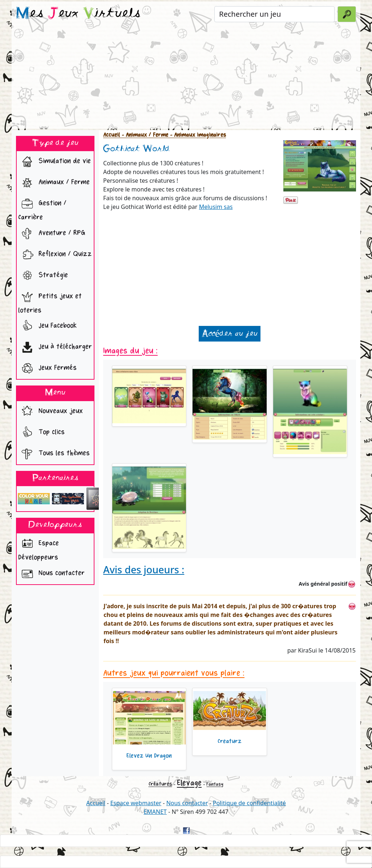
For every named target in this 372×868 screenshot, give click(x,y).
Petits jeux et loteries (50, 301)
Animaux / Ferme (54, 183)
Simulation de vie (54, 162)
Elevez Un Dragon (149, 756)
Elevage (189, 783)
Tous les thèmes (54, 454)
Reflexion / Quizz (55, 255)
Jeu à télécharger (55, 347)
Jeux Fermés (47, 368)
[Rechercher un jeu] (274, 14)
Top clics (41, 433)
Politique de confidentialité (249, 803)
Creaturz (230, 741)
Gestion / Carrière (42, 208)
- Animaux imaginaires (197, 135)
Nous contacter (51, 574)
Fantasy (215, 784)
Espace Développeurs (39, 548)
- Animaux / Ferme (144, 135)
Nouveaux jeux (50, 412)
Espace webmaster (136, 803)
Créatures (160, 784)
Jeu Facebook (47, 326)
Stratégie (43, 276)
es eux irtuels (78, 14)
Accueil (112, 135)
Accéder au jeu (230, 334)
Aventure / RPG (52, 234)
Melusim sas (216, 207)
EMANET (155, 812)
